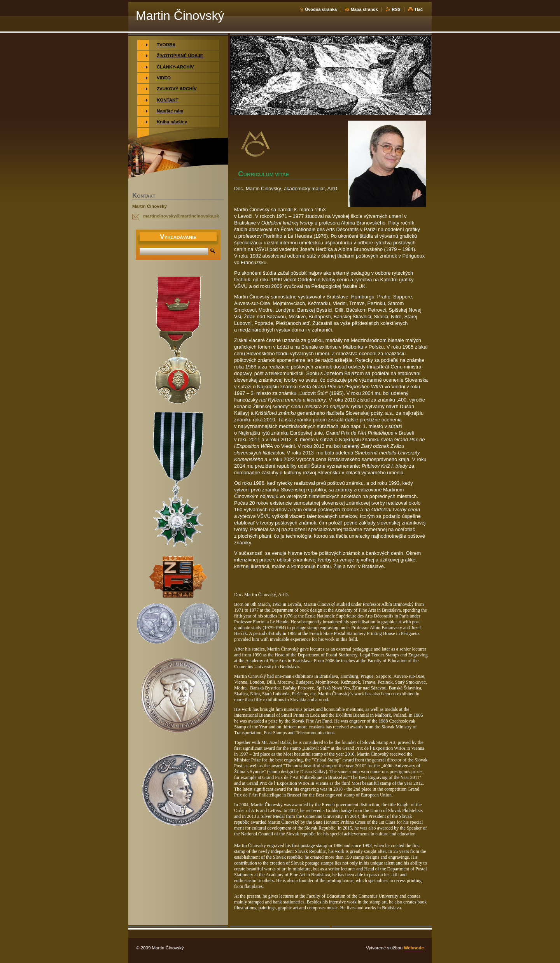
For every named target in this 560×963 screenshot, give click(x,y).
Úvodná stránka (321, 9)
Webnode (414, 948)
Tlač (418, 9)
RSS (396, 9)
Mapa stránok (364, 9)
